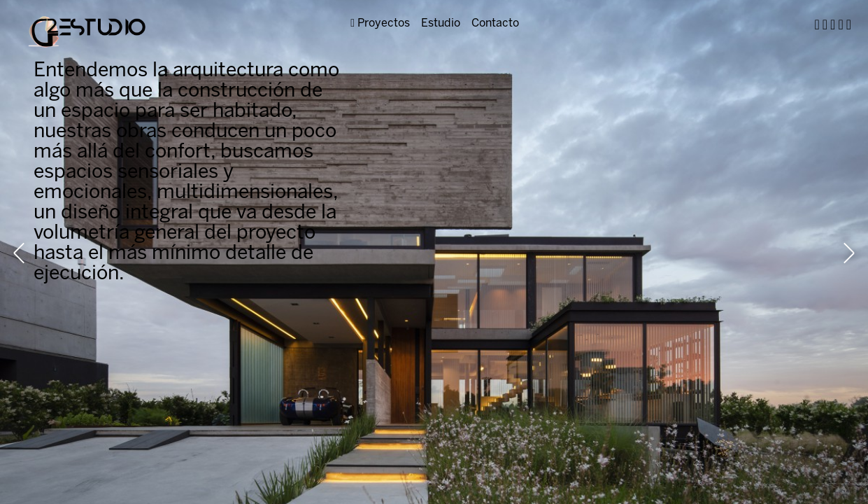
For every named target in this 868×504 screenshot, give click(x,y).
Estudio (441, 23)
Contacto (495, 23)
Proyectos (380, 23)
